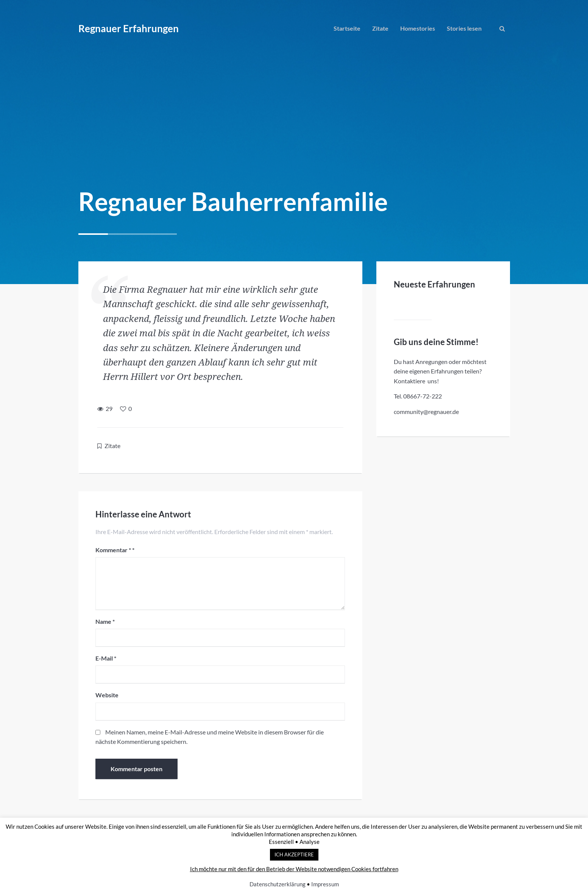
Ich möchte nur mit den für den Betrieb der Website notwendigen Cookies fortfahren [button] (294, 869)
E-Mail (108, 660)
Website (109, 697)
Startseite (347, 28)
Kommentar (115, 551)
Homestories (418, 28)
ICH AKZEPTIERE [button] (294, 855)
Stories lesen (464, 28)
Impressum (325, 884)
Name (107, 623)
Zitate (380, 28)
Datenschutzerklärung (278, 884)
